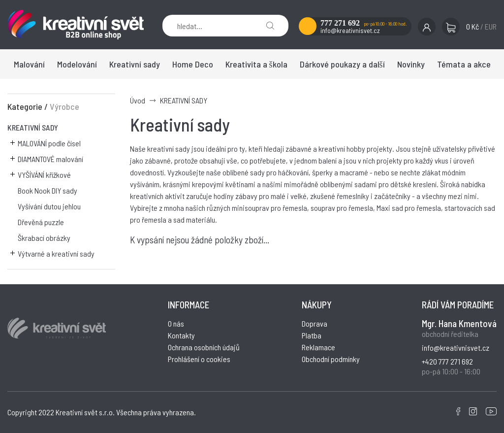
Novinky (411, 64)
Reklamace (318, 347)
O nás (176, 323)
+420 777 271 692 (447, 361)
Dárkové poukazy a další (342, 64)
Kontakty (181, 335)
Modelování (77, 64)
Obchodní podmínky (331, 359)
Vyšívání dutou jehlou (49, 206)
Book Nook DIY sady (47, 190)
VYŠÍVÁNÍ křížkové (44, 175)
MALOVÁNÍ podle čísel (49, 143)
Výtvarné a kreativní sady (56, 253)
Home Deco (193, 64)
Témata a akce (464, 64)
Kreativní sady (135, 64)
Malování (29, 64)
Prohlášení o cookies (199, 359)
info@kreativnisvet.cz (350, 30)
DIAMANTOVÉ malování (50, 159)
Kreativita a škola (256, 64)
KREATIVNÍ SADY (33, 127)
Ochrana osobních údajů (204, 347)
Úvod (138, 100)
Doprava (315, 323)
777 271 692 (340, 23)
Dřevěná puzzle (41, 222)
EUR (491, 26)
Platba (312, 335)
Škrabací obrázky (44, 238)
